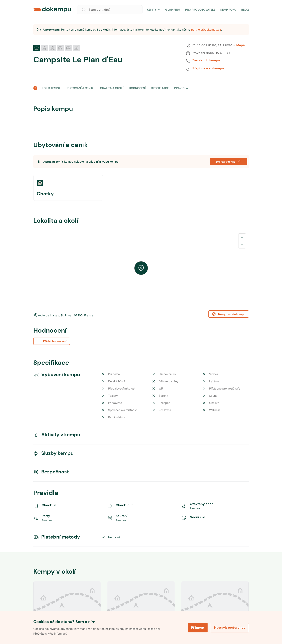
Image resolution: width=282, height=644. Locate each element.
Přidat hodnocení (52, 341)
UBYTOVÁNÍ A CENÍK (79, 88)
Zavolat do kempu (206, 60)
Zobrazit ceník (229, 162)
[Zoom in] (242, 237)
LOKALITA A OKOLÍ (111, 88)
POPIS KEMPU (51, 88)
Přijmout (198, 628)
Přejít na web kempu (208, 68)
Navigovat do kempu (229, 314)
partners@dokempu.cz (206, 29)
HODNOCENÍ (137, 88)
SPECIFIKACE (160, 88)
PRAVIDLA (181, 88)
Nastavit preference (230, 628)
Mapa (239, 45)
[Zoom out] (242, 244)
